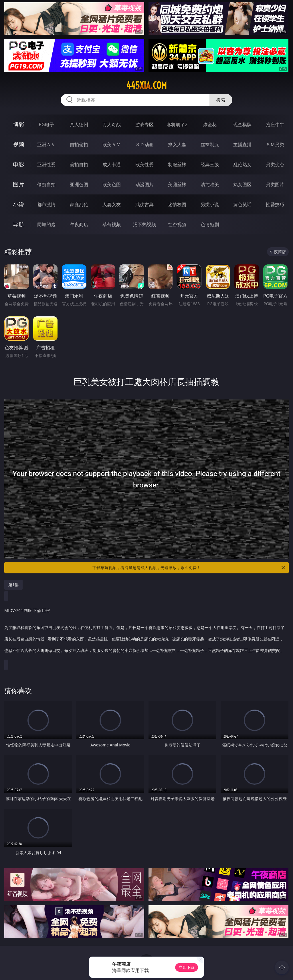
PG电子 (46, 124)
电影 (19, 164)
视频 (19, 144)
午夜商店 (79, 224)
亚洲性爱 (46, 164)
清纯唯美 (210, 184)
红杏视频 (177, 224)
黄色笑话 (242, 204)
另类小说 (210, 204)
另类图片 (275, 184)
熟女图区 (242, 184)
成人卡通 (112, 164)
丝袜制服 (210, 144)
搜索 (221, 100)
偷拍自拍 (79, 164)
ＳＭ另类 (275, 144)
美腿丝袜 (177, 184)
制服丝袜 (177, 164)
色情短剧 (210, 224)
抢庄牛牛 (275, 124)
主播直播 (242, 144)
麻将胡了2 (177, 124)
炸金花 (210, 124)
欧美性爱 (144, 164)
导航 (19, 224)
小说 (19, 204)
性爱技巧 (275, 204)
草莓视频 (112, 224)
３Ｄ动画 (144, 144)
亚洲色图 (79, 184)
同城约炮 (46, 224)
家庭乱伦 (79, 204)
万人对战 (112, 124)
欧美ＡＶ (112, 144)
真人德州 (79, 124)
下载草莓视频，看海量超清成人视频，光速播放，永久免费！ (189, 568)
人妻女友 (112, 204)
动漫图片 (144, 184)
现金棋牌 (242, 124)
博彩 (19, 124)
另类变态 (275, 164)
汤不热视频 (144, 224)
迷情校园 (177, 204)
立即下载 (187, 967)
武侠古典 (144, 204)
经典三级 (210, 164)
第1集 (13, 585)
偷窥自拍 (46, 184)
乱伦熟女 (242, 164)
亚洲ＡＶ (46, 144)
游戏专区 (144, 124)
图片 (19, 184)
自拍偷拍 (79, 144)
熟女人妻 (177, 144)
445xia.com (146, 85)
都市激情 (46, 204)
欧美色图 (112, 184)
